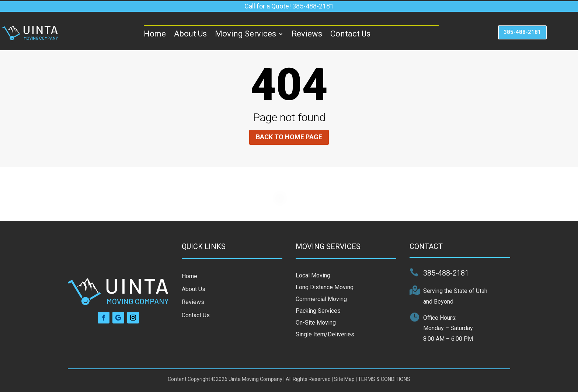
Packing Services (318, 311)
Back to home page (289, 137)
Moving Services (246, 34)
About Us (190, 34)
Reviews (307, 34)
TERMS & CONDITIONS (384, 379)
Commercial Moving (321, 299)
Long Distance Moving (325, 287)
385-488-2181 (522, 32)
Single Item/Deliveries (325, 334)
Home (155, 34)
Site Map (344, 379)
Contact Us (350, 34)
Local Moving (313, 275)
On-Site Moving (316, 323)
